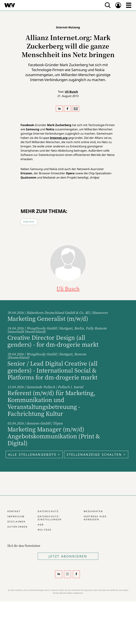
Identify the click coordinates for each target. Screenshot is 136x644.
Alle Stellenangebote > (34, 454)
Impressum (16, 516)
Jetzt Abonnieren (68, 556)
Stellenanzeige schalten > (96, 454)
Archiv (29, 222)
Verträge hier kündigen (95, 518)
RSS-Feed (45, 530)
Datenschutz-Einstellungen (50, 518)
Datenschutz (48, 511)
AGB (41, 525)
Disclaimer (16, 522)
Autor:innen (18, 527)
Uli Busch (71, 92)
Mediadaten (93, 511)
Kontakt (14, 511)
